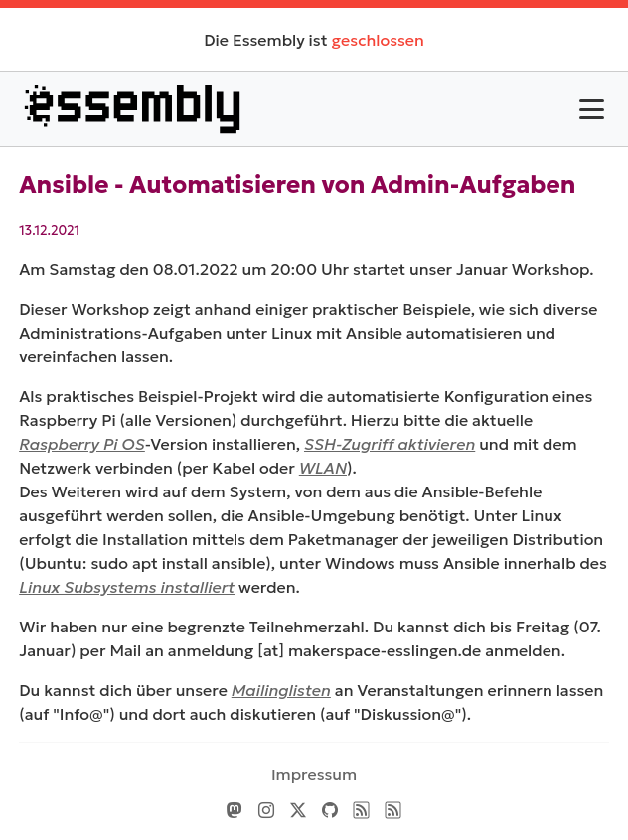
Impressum (314, 774)
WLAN (323, 468)
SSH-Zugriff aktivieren (390, 444)
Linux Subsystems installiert (127, 587)
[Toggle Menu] (592, 109)
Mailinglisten (281, 690)
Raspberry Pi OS (82, 444)
